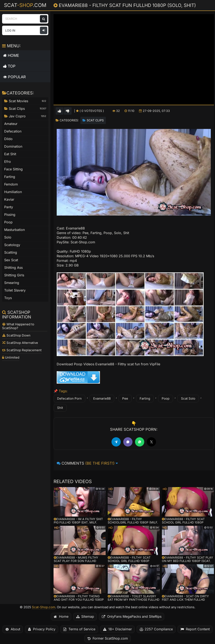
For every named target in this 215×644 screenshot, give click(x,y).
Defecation (13, 131)
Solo (8, 237)
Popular (14, 77)
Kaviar (9, 199)
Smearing (12, 283)
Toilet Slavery (15, 290)
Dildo (8, 139)
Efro (8, 162)
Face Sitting (13, 169)
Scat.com (25, 5)
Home (11, 55)
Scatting (11, 252)
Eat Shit (10, 154)
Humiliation (13, 192)
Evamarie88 (102, 399)
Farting (145, 399)
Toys (8, 298)
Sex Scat (11, 260)
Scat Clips (95, 120)
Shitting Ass (13, 268)
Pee (125, 399)
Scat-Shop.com (44, 607)
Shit (60, 408)
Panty (9, 207)
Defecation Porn (69, 399)
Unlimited (11, 358)
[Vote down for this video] (68, 111)
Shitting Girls (14, 275)
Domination (13, 146)
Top (9, 66)
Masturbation (14, 230)
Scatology (12, 245)
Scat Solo (188, 399)
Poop (166, 399)
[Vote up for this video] (60, 111)
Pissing (10, 215)
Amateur (11, 124)
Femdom (11, 184)
